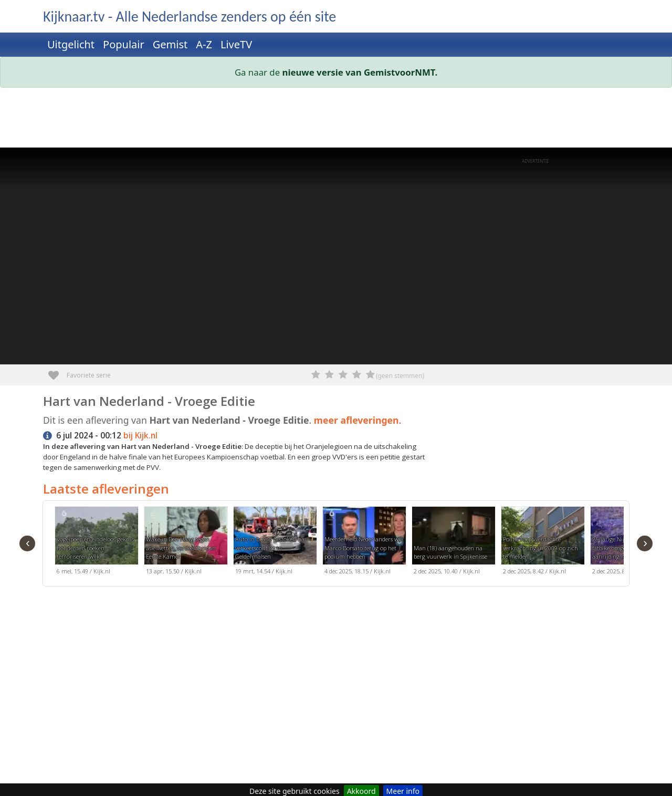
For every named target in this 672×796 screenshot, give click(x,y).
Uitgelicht (71, 44)
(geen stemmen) (400, 376)
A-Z (204, 44)
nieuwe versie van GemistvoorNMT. (360, 72)
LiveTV (236, 44)
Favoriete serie (57, 371)
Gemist (170, 44)
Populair (124, 44)
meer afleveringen (356, 420)
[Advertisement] (336, 120)
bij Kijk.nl (140, 436)
